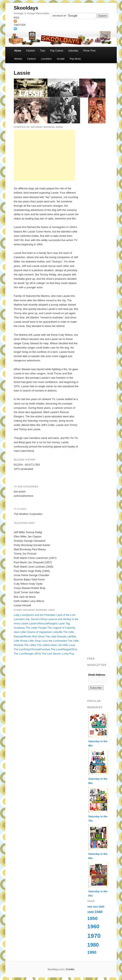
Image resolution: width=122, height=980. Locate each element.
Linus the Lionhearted (54, 641)
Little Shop (35, 641)
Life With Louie (66, 645)
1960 (93, 926)
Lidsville (58, 632)
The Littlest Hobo (47, 645)
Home (18, 51)
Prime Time (89, 51)
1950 (92, 918)
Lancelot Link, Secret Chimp (30, 619)
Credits (70, 969)
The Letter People (36, 628)
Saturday (73, 51)
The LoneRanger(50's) (64, 649)
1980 (93, 945)
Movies (18, 59)
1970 (94, 936)
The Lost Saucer (51, 654)
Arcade (61, 59)
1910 (95, 907)
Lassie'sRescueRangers (43, 623)
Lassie (25, 623)
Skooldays (26, 8)
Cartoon (32, 59)
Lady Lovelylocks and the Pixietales (35, 615)
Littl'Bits (72, 636)
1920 (101, 907)
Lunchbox (46, 59)
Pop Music (75, 59)
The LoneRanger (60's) (27, 654)
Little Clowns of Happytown (36, 632)
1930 (91, 912)
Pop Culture (57, 51)
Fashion (31, 51)
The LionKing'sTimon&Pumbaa (32, 649)
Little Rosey (21, 641)
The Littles (30, 645)
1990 (92, 952)
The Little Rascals (56, 636)
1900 (90, 907)
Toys (43, 51)
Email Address (97, 675)
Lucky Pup (68, 654)
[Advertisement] (44, 155)
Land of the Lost (66, 615)
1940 (99, 912)
